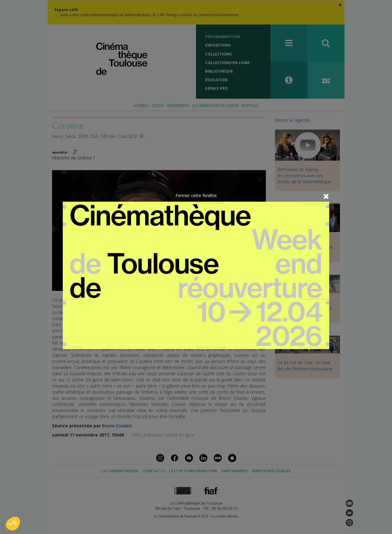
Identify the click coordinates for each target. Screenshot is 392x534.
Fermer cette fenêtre (196, 195)
